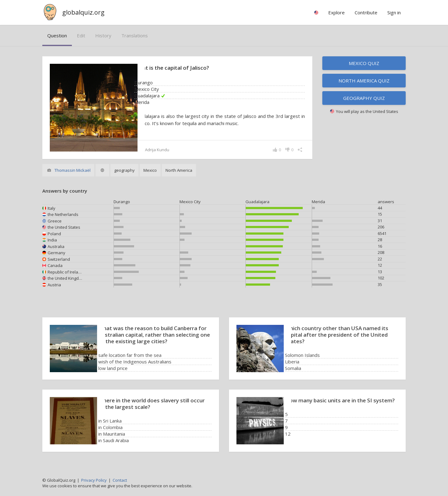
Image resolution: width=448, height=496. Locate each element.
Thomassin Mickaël (72, 170)
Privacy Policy (94, 480)
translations (135, 35)
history (103, 35)
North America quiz (364, 81)
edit (81, 35)
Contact (120, 480)
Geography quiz (364, 98)
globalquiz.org (83, 12)
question (57, 35)
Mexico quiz (364, 63)
